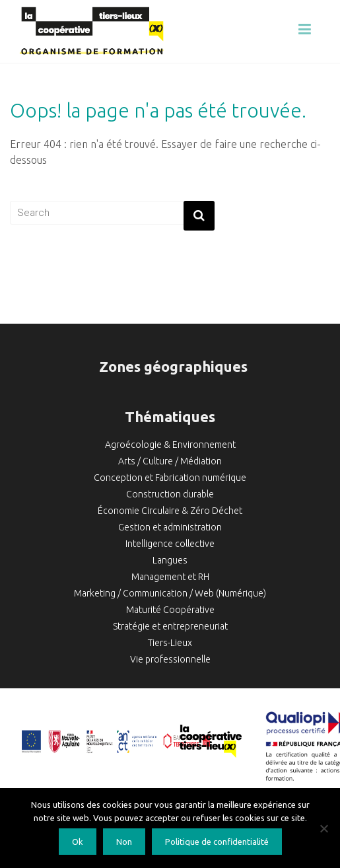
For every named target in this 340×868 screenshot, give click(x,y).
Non (124, 842)
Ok (78, 842)
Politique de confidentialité (217, 842)
